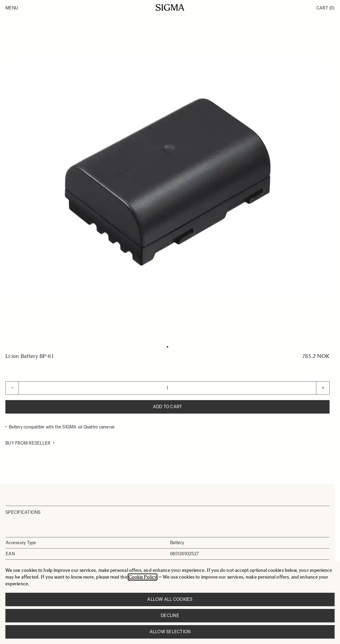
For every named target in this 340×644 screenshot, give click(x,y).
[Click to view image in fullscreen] (167, 178)
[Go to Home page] (170, 7)
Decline (170, 615)
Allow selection (170, 632)
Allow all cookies (170, 599)
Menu (12, 8)
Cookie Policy (143, 577)
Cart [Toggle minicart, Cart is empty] (326, 8)
